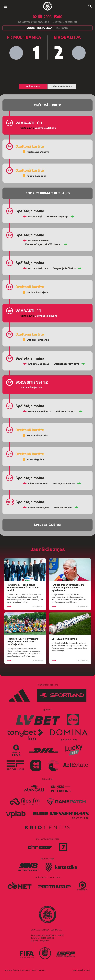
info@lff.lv (44, 941)
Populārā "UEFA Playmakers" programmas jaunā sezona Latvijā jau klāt (23, 641)
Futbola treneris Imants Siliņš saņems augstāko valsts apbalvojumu (68, 587)
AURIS (88, 970)
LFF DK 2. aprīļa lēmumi (65, 639)
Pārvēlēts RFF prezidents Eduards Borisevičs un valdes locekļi (23, 587)
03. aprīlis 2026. (25, 606)
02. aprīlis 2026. (70, 606)
